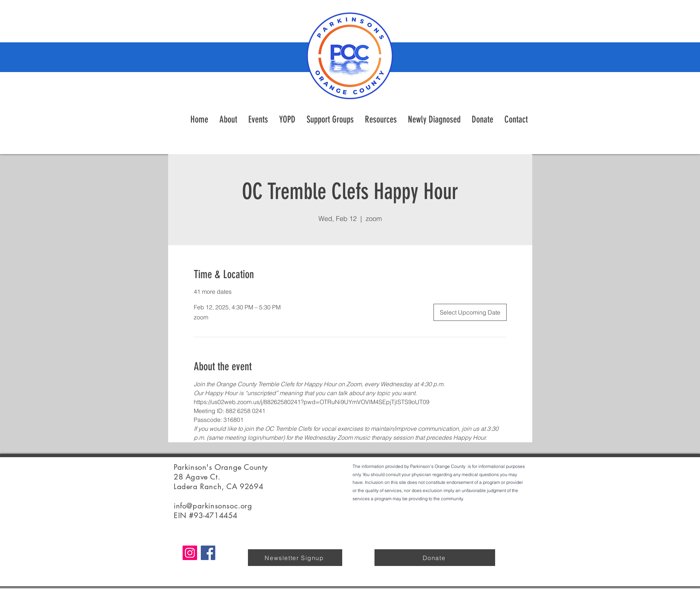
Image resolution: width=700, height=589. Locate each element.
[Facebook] (208, 553)
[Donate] (435, 558)
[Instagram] (190, 553)
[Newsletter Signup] (295, 558)
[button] (381, 120)
